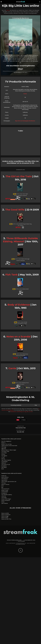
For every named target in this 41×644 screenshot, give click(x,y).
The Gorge (4, 447)
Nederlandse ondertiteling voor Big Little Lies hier (21, 412)
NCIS (2, 486)
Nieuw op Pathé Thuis (6, 519)
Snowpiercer (4, 493)
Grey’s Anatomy (5, 477)
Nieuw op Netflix (5, 513)
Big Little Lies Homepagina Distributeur (25, 121)
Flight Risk (4, 448)
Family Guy (4, 476)
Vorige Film (21, 426)
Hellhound (4, 463)
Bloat (3, 469)
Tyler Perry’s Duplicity (6, 460)
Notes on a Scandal (18, 337)
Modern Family (5, 490)
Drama (8, 10)
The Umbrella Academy (7, 495)
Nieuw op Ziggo (5, 516)
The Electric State (5, 451)
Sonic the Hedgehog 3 (6, 441)
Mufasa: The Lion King (6, 444)
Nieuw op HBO (5, 518)
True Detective (21, 428)
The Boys (4, 483)
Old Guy (3, 459)
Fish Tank (12, 275)
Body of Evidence (19, 305)
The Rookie (4, 497)
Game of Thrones (5, 484)
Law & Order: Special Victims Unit (9, 482)
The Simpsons (5, 479)
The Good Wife (15, 210)
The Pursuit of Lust (6, 464)
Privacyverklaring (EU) (14, 540)
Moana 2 (3, 443)
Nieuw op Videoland (6, 515)
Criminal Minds (5, 492)
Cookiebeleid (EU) (30, 540)
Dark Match (4, 467)
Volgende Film (20, 430)
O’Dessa (3, 454)
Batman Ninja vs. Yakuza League (9, 450)
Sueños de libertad (6, 500)
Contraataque (4, 462)
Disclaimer (21, 541)
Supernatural (4, 480)
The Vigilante (4, 456)
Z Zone (3, 457)
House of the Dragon (6, 499)
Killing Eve (21, 432)
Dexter (3, 502)
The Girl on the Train (19, 176)
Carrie (12, 368)
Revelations (4, 466)
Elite (2, 487)
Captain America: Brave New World (9, 446)
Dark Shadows (5, 503)
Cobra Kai (4, 496)
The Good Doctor (5, 489)
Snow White (4, 453)
